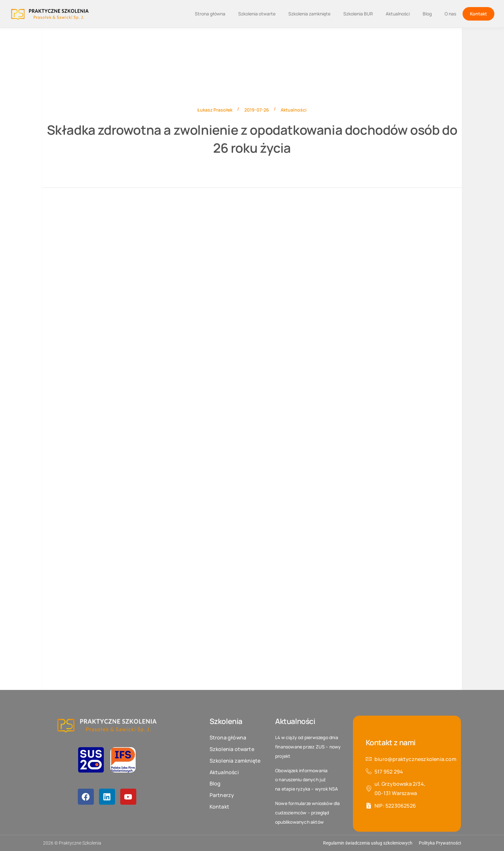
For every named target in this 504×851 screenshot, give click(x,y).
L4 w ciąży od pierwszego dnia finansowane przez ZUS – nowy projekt (308, 747)
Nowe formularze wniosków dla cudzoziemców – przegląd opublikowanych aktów (308, 813)
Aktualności (398, 14)
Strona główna (210, 14)
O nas (450, 14)
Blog (427, 14)
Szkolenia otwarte (257, 14)
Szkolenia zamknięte (309, 14)
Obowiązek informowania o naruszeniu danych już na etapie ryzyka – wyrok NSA (307, 780)
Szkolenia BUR (358, 14)
